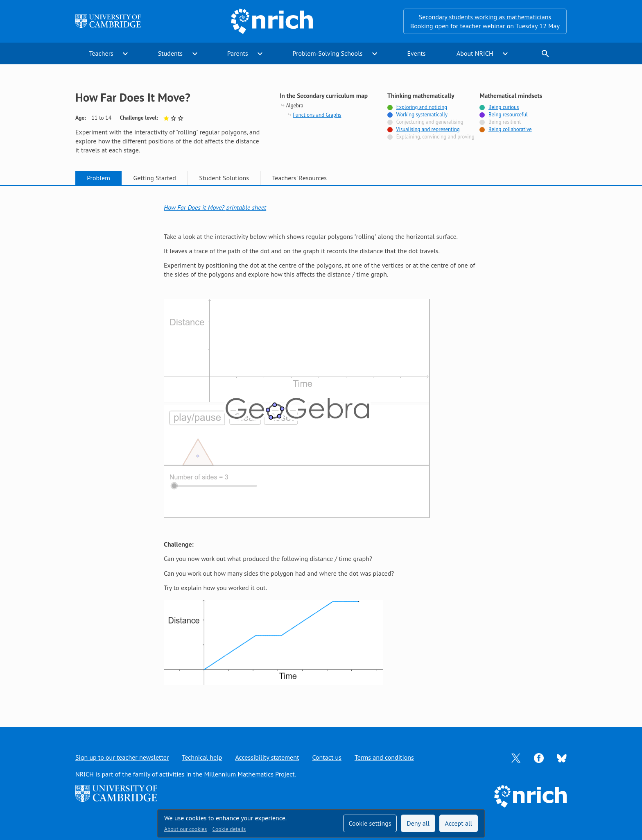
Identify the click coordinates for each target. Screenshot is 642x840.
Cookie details (229, 829)
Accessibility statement (267, 757)
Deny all (418, 823)
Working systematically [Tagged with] (422, 115)
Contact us (327, 757)
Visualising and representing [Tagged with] (428, 129)
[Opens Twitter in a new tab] (516, 757)
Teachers (101, 53)
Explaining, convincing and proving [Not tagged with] (435, 137)
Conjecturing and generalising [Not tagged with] (430, 122)
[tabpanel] (321, 448)
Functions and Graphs (317, 115)
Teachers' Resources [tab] (299, 178)
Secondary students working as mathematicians (485, 17)
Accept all (459, 823)
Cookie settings (370, 823)
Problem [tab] (98, 178)
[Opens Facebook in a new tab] (539, 757)
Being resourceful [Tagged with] (508, 115)
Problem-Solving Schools (328, 53)
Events (416, 53)
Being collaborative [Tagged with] (510, 129)
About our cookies (185, 829)
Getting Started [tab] (154, 178)
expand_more (125, 54)
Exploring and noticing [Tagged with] (422, 107)
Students (170, 53)
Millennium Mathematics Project (249, 774)
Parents (238, 53)
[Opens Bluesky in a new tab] (562, 758)
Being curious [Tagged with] (504, 107)
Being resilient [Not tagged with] (505, 122)
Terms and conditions (384, 757)
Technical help (202, 757)
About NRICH (475, 53)
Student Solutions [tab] (224, 178)
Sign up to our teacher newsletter (122, 757)
